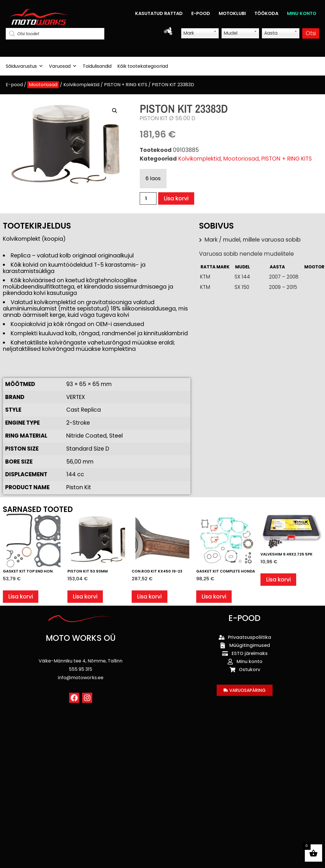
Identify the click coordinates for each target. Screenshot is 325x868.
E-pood (14, 85)
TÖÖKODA (266, 13)
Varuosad (63, 66)
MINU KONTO (302, 13)
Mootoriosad (43, 85)
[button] (115, 111)
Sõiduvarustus (24, 66)
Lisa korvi (176, 198)
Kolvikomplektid (81, 85)
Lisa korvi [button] (21, 597)
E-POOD (201, 13)
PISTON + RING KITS (126, 85)
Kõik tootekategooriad (143, 66)
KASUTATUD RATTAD (159, 13)
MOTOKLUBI (232, 13)
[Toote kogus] (148, 198)
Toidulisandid (97, 66)
